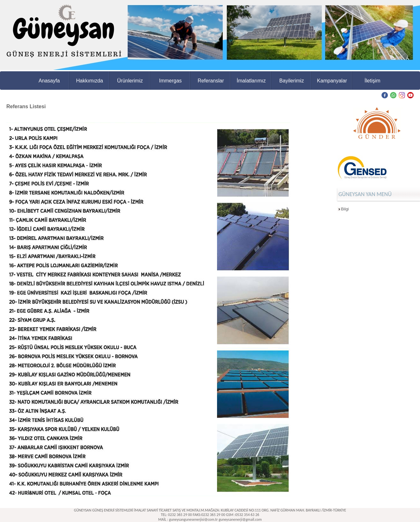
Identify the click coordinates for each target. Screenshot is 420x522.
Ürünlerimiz (130, 81)
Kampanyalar (332, 81)
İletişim (373, 81)
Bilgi (345, 209)
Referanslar (211, 81)
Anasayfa (49, 81)
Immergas (170, 81)
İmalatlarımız (251, 81)
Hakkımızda (89, 81)
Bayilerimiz (292, 81)
